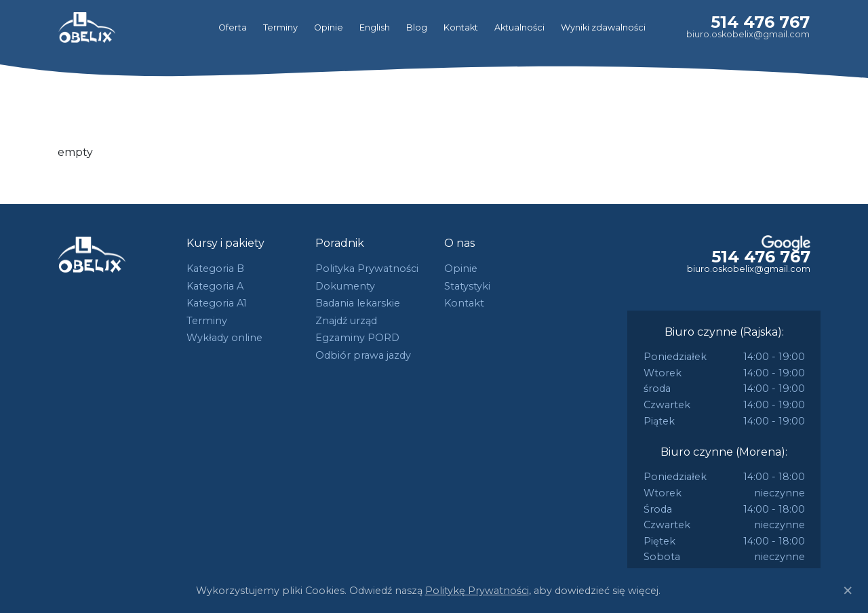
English (375, 27)
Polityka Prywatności (367, 269)
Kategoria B (215, 269)
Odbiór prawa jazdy (363, 355)
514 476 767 (760, 22)
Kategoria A (215, 286)
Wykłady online (224, 338)
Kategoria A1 (217, 303)
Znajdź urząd (346, 321)
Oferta (233, 27)
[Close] (848, 591)
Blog (417, 27)
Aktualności (519, 27)
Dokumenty (345, 286)
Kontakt (461, 27)
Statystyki (467, 286)
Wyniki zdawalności (603, 27)
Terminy (280, 27)
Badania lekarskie (358, 303)
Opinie (329, 27)
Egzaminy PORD (357, 338)
